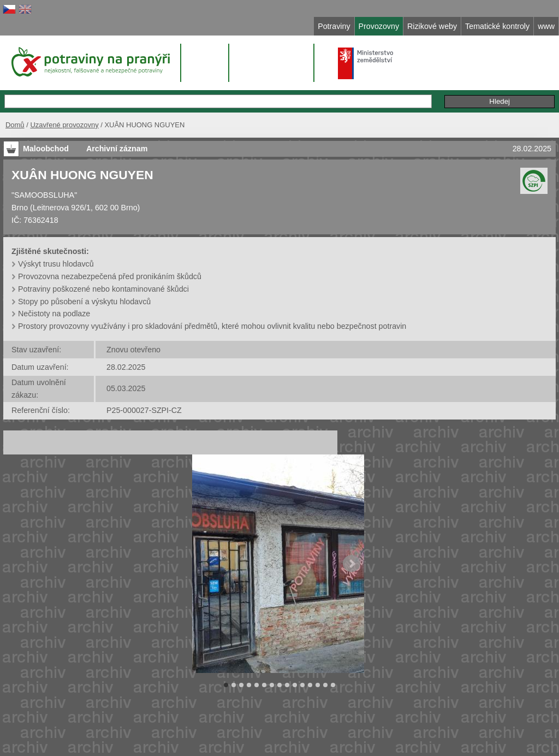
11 (302, 685)
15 (333, 685)
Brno (20, 208)
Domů (15, 125)
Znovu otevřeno (133, 350)
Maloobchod (46, 149)
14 (325, 685)
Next (352, 564)
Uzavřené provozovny (64, 125)
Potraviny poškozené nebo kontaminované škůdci (103, 289)
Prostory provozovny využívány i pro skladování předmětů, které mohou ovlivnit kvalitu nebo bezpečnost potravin (212, 326)
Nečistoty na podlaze (54, 314)
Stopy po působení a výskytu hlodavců (84, 302)
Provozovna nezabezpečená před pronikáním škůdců (110, 276)
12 (310, 685)
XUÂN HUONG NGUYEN (82, 175)
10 (295, 685)
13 (318, 685)
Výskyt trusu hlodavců (56, 264)
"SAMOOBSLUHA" (44, 195)
